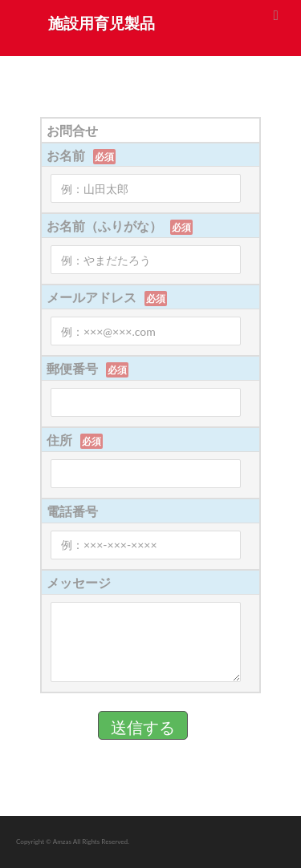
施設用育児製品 (102, 23)
